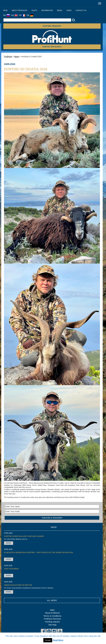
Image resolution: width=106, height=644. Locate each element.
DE (30, 15)
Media (60, 10)
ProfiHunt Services (52, 619)
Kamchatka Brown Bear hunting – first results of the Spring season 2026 (39, 552)
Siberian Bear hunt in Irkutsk (18, 585)
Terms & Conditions (52, 616)
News (17, 57)
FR (22, 15)
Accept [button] (48, 640)
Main (5, 10)
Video (69, 10)
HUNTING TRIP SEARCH (52, 47)
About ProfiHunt (19, 10)
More (9, 543)
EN (14, 15)
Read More (58, 640)
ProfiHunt (8, 57)
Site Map (52, 625)
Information (47, 10)
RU (7, 15)
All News (52, 600)
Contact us (81, 10)
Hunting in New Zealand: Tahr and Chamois (24, 536)
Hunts (34, 10)
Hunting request (52, 26)
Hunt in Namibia (11, 569)
